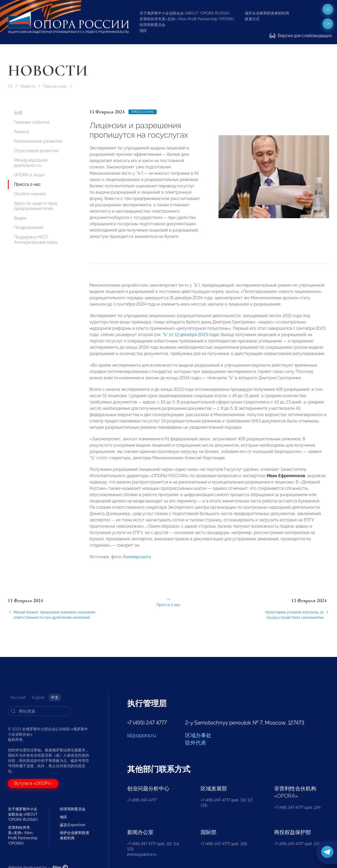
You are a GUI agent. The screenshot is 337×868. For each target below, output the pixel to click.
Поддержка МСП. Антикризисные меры (36, 240)
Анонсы (22, 132)
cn (328, 24)
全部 (18, 113)
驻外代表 (196, 743)
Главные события (32, 122)
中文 (55, 697)
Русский (18, 697)
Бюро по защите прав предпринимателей (36, 206)
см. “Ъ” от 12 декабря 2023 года (186, 340)
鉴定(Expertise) (73, 825)
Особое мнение (30, 194)
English (38, 697)
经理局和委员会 (152, 25)
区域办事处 (198, 735)
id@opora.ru (142, 735)
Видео (20, 218)
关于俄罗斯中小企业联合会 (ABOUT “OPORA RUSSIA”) (185, 13)
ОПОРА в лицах (29, 175)
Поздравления (28, 228)
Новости (28, 86)
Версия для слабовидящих (301, 36)
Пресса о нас (55, 86)
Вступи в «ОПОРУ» (33, 783)
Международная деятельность (31, 163)
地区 (143, 31)
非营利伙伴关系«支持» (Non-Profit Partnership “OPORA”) (187, 19)
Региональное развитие (38, 141)
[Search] (39, 711)
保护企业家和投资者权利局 (267, 13)
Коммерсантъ (137, 562)
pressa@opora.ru (142, 854)
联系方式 (252, 19)
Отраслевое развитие (36, 151)
